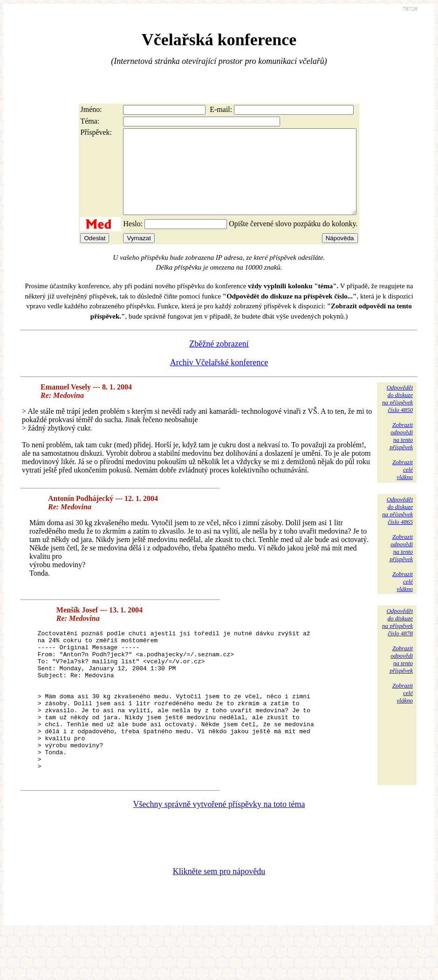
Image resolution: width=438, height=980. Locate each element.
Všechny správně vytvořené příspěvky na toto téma (219, 850)
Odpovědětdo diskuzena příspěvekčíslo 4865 (397, 527)
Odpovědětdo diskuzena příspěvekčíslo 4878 (397, 639)
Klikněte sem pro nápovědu (219, 917)
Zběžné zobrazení (219, 361)
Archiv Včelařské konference (219, 379)
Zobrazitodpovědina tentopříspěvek (401, 453)
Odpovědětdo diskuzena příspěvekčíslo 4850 (397, 415)
